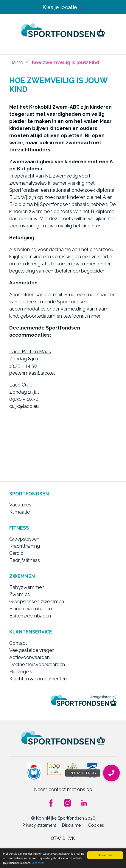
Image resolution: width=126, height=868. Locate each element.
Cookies (96, 825)
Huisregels (21, 672)
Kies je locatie (63, 7)
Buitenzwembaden (30, 616)
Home (16, 62)
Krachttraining (25, 546)
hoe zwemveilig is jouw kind (66, 62)
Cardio (16, 553)
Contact (18, 643)
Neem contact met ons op (63, 789)
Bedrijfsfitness (25, 560)
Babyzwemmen (27, 587)
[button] (111, 773)
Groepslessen (24, 539)
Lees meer (38, 863)
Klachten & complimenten (38, 679)
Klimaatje (20, 512)
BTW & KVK (63, 838)
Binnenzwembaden (31, 609)
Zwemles (20, 594)
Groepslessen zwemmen (37, 602)
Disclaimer (72, 825)
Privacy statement (39, 825)
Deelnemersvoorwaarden (37, 665)
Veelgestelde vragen (32, 650)
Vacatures (20, 505)
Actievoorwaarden (29, 657)
